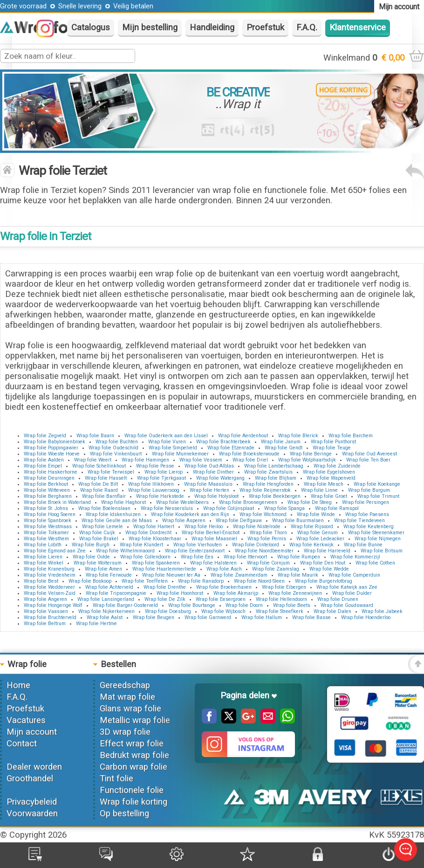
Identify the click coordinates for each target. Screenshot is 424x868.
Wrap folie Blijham (276, 478)
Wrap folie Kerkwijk (311, 545)
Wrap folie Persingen (366, 502)
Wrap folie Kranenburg (49, 569)
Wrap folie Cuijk (97, 533)
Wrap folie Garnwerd (208, 617)
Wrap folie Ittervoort (245, 557)
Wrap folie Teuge (332, 448)
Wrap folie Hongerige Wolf (53, 605)
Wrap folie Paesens (367, 514)
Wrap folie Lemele (103, 527)
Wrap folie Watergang (220, 478)
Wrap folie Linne (319, 490)
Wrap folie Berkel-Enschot (211, 533)
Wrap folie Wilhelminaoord (125, 551)
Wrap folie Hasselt (106, 478)
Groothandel (30, 778)
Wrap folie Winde (316, 514)
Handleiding (212, 28)
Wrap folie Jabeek (382, 611)
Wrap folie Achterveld (109, 587)
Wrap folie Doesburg (168, 611)
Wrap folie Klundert (141, 545)
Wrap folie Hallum (262, 617)
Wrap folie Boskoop (90, 581)
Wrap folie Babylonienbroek (55, 442)
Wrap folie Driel (250, 460)
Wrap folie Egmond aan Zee (55, 551)
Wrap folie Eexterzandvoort (195, 551)
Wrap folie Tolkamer (46, 533)
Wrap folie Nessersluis (167, 508)
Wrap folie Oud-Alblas (209, 466)
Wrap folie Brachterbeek (223, 442)
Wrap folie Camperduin (354, 575)
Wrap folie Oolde (91, 557)
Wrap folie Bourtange (192, 605)
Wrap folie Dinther (213, 472)
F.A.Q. (307, 28)
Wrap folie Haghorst (123, 502)
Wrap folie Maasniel (214, 539)
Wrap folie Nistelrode (257, 527)
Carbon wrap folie (133, 767)
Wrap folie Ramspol (337, 508)
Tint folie (116, 778)
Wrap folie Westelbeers (182, 502)
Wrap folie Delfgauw (239, 520)
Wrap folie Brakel (99, 539)
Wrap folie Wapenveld (331, 478)
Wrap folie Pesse (155, 466)
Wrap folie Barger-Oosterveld (125, 605)
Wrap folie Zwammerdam (239, 575)
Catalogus (91, 28)
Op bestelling (124, 813)
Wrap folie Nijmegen (378, 539)
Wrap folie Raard (99, 490)
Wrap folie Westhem (46, 539)
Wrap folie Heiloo (204, 527)
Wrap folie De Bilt (98, 484)
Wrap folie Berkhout (46, 484)
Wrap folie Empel (43, 466)
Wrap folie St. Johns (46, 508)
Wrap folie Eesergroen (221, 599)
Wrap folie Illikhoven (151, 484)
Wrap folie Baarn (95, 436)
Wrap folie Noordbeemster (264, 551)
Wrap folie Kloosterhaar (155, 539)
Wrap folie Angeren (45, 599)
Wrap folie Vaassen (46, 611)
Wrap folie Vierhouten (198, 545)
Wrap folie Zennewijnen (295, 593)
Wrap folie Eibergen (284, 587)
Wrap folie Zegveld (45, 436)
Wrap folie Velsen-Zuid (50, 593)
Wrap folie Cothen (375, 563)
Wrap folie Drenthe (165, 587)
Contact (22, 744)
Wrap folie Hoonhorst (180, 593)
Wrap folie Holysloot (216, 496)
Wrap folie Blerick (298, 436)
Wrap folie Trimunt (378, 496)
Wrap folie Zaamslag (276, 569)
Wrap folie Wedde (329, 569)
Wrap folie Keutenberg (369, 527)
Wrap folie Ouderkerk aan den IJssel (166, 436)
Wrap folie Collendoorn (145, 557)
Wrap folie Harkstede (160, 496)
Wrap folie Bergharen (48, 496)
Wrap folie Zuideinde (337, 466)
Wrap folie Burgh (91, 545)
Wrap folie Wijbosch (223, 611)
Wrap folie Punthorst (333, 442)
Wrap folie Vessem (201, 460)
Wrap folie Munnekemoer (180, 454)
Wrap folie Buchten (117, 442)
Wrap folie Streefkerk (280, 611)
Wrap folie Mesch (324, 484)
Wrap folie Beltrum (45, 623)
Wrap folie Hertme (96, 623)
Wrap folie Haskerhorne (51, 472)
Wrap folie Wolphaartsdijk (307, 460)
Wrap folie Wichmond (263, 514)
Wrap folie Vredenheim (50, 575)
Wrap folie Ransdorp (201, 581)
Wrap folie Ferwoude (109, 575)
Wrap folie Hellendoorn (281, 599)
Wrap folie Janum (281, 442)
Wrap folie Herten (209, 490)
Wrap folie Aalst (105, 617)
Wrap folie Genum (318, 533)
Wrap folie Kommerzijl (355, 557)
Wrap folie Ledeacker (320, 539)
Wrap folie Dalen (332, 611)
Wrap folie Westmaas (48, 527)
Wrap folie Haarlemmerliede (164, 569)
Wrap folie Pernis (267, 539)
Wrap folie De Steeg (310, 502)
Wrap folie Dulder (352, 593)
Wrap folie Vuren (167, 442)
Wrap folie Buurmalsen (298, 520)
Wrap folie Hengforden (268, 484)
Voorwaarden (32, 813)
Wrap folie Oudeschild (113, 448)
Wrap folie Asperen (184, 520)
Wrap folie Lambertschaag (274, 466)
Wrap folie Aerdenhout (243, 436)
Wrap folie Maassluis (208, 484)
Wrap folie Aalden (44, 460)
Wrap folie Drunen (338, 599)
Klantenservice (358, 28)
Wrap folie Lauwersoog (154, 490)
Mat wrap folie (127, 697)
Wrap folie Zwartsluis (268, 472)
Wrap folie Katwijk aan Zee (347, 587)
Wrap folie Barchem (351, 436)
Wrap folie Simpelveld (173, 448)
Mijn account (32, 732)
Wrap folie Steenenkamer (376, 533)
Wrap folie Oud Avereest (369, 454)
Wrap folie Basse (311, 617)
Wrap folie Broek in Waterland (57, 502)
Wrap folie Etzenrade (231, 448)
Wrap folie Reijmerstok (265, 490)
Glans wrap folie (130, 709)
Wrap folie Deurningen (49, 478)
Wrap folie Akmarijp (236, 593)
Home (18, 685)
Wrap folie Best (41, 581)
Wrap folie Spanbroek (48, 520)
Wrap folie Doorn (244, 605)
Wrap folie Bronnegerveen (248, 502)
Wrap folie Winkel (44, 563)
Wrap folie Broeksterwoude (249, 454)
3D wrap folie (125, 732)
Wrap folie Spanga (284, 508)
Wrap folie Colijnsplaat (229, 508)
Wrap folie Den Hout (323, 563)
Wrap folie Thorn (268, 533)
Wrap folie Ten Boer (368, 460)
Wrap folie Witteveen (47, 490)
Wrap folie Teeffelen (145, 581)
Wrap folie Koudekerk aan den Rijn (190, 514)
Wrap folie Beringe (311, 454)
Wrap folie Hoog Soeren (50, 514)
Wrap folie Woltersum (98, 563)
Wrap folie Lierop (164, 472)
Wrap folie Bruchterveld (50, 617)
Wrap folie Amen (103, 569)
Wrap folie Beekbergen (275, 496)
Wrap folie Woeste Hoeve (52, 454)
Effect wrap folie (132, 744)
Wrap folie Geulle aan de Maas (117, 520)
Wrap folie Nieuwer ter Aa (171, 575)
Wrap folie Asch (224, 569)
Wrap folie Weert (93, 460)
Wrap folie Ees (197, 557)
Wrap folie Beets (292, 605)
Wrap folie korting (133, 802)
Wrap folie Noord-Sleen (259, 581)
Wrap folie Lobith (43, 545)
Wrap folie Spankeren (156, 563)
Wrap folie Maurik (298, 575)
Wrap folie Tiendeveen (359, 520)
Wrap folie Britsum (382, 551)
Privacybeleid (32, 802)
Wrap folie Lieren (43, 557)
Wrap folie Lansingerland (106, 599)
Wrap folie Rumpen (299, 557)
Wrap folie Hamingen (145, 460)
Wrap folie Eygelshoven (329, 472)
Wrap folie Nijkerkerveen (106, 611)
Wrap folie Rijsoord (312, 527)
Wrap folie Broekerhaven (224, 587)
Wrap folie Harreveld (327, 551)
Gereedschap (125, 685)
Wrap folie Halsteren (213, 563)
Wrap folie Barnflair (104, 496)
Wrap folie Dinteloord (256, 545)
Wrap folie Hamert (154, 527)
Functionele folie (132, 790)
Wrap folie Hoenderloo (366, 617)
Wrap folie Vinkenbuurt (116, 454)
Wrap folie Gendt (284, 448)
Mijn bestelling (150, 28)
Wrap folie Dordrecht (148, 533)
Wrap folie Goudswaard (347, 605)
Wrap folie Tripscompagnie (116, 593)
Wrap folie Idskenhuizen (113, 514)
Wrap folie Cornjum (268, 563)
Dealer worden (34, 767)
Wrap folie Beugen (154, 617)
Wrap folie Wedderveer (49, 587)
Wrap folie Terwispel (111, 472)
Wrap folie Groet (329, 496)
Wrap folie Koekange (377, 484)
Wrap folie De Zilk (165, 599)
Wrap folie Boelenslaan (104, 508)
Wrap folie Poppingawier (51, 448)
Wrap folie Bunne (363, 545)
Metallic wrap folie (135, 720)
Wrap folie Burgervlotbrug (324, 581)
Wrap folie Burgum (369, 490)
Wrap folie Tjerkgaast (161, 478)
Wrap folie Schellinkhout (99, 466)
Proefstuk (265, 28)
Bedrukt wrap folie (134, 755)
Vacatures (26, 720)
